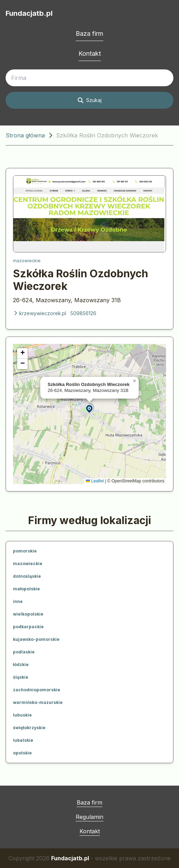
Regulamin (89, 817)
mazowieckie (27, 261)
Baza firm (89, 33)
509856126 (83, 313)
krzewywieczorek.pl (40, 313)
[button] (90, 409)
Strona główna (25, 135)
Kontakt (90, 53)
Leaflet (95, 481)
